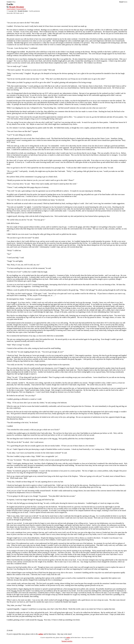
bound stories (67, 641)
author (41, 634)
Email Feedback (11, 9)
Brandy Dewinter (17, 7)
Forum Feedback (21, 9)
